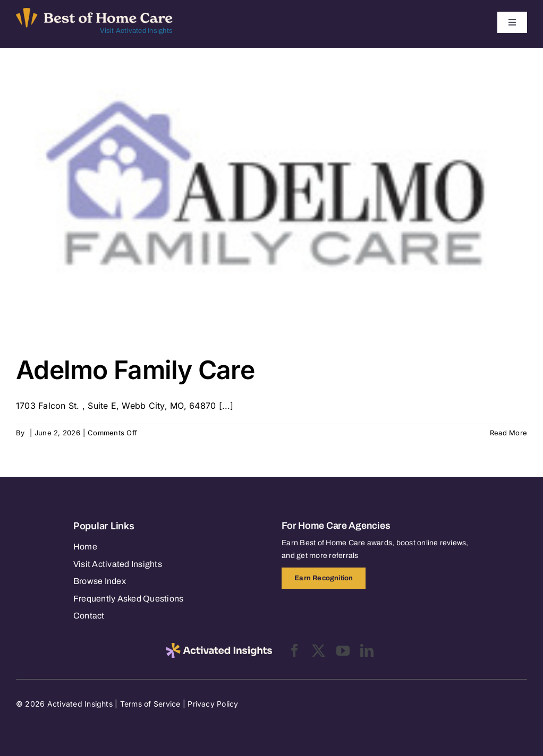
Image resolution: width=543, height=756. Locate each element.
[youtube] (343, 651)
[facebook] (295, 651)
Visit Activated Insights (136, 31)
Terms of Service (150, 704)
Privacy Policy (213, 704)
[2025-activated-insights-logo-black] (219, 647)
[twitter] (319, 651)
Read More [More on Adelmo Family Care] (508, 433)
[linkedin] (367, 651)
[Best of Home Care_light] (94, 12)
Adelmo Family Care (135, 370)
